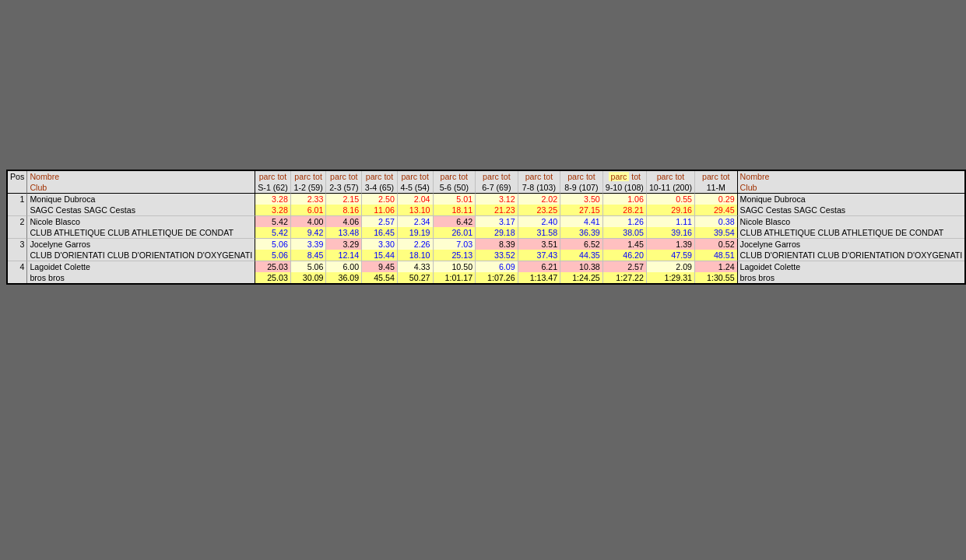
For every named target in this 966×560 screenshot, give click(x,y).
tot (282, 177)
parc (267, 177)
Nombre (44, 177)
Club (38, 187)
